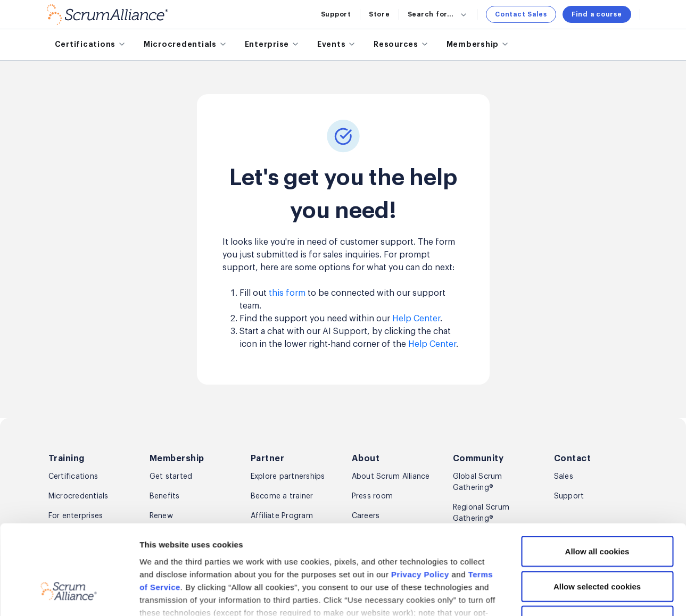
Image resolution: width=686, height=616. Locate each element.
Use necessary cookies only (597, 494)
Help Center (416, 319)
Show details (564, 543)
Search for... (438, 14)
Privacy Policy (420, 448)
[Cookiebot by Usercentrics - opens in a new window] (69, 543)
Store (379, 14)
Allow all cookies (597, 424)
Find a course (597, 14)
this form (287, 293)
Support (336, 14)
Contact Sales (521, 14)
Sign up (614, 598)
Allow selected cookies (597, 459)
